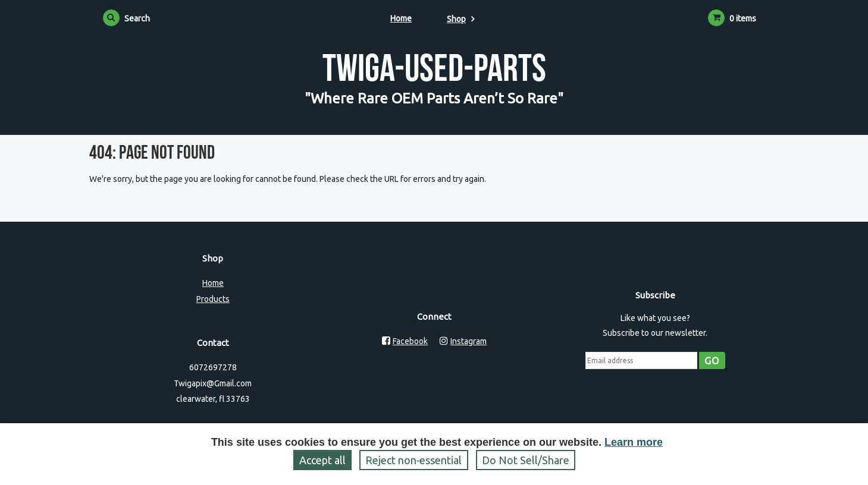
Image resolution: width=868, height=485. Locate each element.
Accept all (322, 460)
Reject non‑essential (414, 460)
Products (213, 299)
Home (401, 18)
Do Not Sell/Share (526, 460)
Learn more (634, 442)
